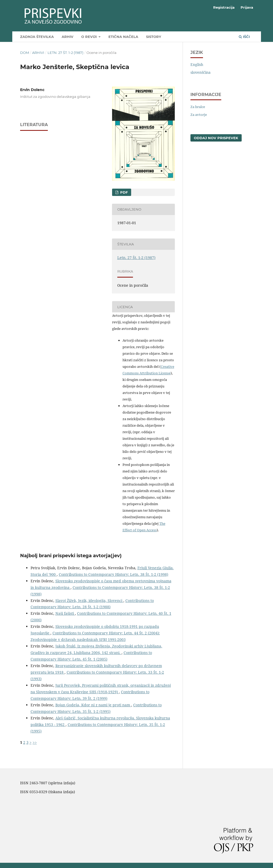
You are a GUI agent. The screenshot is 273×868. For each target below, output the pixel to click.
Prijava (247, 7)
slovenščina (201, 72)
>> (35, 742)
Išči (244, 37)
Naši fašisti (65, 613)
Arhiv (68, 37)
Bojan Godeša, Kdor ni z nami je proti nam (93, 705)
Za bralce (198, 107)
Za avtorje (199, 115)
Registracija (224, 7)
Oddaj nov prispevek (216, 138)
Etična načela (123, 37)
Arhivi (38, 53)
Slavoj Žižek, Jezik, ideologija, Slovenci (89, 601)
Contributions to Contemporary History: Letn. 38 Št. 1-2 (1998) (114, 574)
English (197, 64)
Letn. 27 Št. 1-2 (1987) (65, 53)
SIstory (154, 37)
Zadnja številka (37, 37)
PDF (123, 192)
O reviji (89, 37)
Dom (25, 53)
